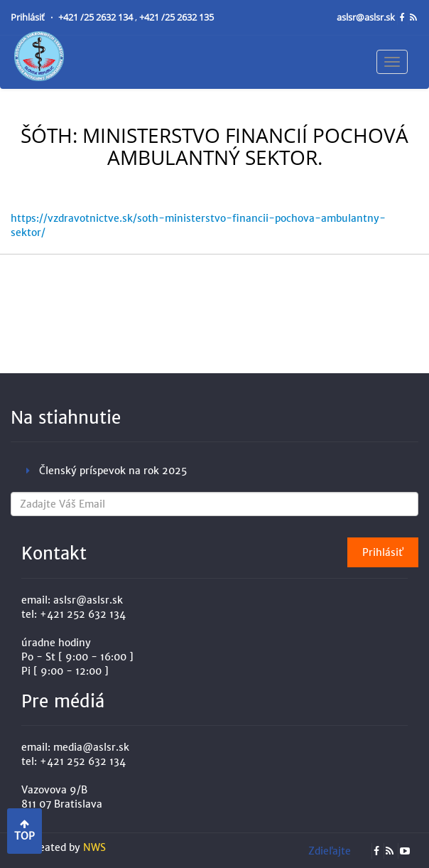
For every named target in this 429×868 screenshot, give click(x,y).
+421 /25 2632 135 (177, 17)
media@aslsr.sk (91, 747)
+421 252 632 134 (83, 614)
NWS (94, 847)
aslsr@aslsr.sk (367, 17)
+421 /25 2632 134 (97, 17)
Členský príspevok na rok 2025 (113, 471)
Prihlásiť (29, 17)
